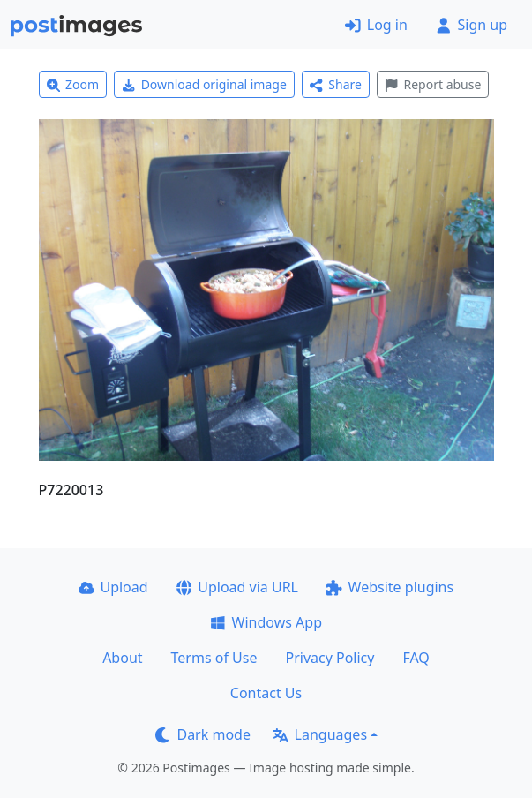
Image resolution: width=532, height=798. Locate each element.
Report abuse (433, 84)
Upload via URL (237, 587)
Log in (376, 25)
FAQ (416, 658)
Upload (113, 587)
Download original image (204, 84)
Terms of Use (214, 658)
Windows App (266, 622)
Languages (320, 734)
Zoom (73, 84)
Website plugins (390, 587)
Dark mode (203, 734)
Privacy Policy (330, 658)
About (122, 658)
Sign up (472, 25)
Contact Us (266, 693)
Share (336, 84)
